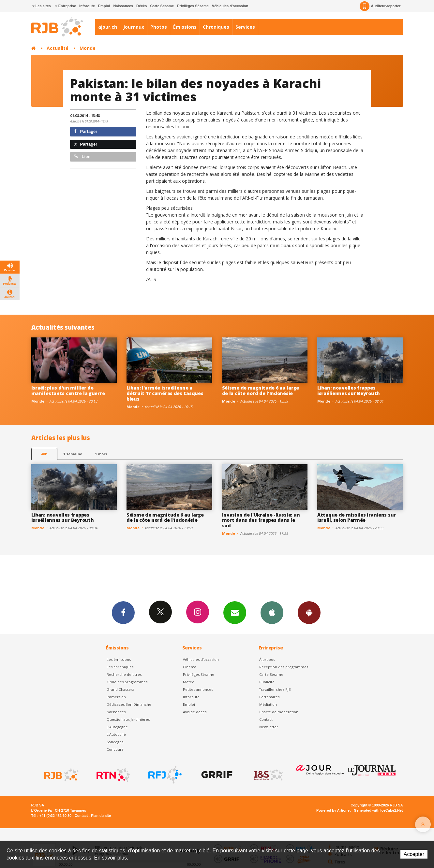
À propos (267, 659)
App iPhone (272, 612)
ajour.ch (108, 27)
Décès (142, 6)
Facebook (123, 612)
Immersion (116, 697)
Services (245, 27)
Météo (189, 682)
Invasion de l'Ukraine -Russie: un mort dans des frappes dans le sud (261, 520)
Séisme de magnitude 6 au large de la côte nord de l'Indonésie (261, 391)
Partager (86, 131)
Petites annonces (198, 689)
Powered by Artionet (333, 810)
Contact (266, 719)
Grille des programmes (127, 682)
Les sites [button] (41, 6)
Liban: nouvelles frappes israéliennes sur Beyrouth (349, 391)
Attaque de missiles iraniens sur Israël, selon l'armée (357, 518)
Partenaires (269, 697)
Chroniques (216, 27)
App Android (309, 612)
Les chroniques (120, 667)
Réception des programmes (284, 667)
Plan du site (101, 816)
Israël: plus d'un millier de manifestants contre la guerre (68, 391)
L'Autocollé (116, 734)
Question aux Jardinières (128, 719)
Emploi (104, 6)
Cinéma (190, 667)
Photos (159, 27)
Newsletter (269, 727)
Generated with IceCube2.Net (378, 810)
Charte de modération (279, 712)
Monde (88, 48)
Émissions (185, 27)
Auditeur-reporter (380, 6)
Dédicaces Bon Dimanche (129, 704)
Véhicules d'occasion (230, 6)
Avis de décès (195, 712)
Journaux (134, 27)
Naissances (123, 6)
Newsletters (235, 612)
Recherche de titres (124, 674)
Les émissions (119, 659)
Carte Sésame (162, 6)
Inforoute (87, 6)
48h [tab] (44, 454)
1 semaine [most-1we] (73, 454)
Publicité (267, 682)
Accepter (414, 854)
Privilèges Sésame (193, 6)
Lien (82, 157)
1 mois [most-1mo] (101, 454)
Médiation (268, 704)
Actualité (58, 48)
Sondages (115, 742)
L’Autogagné (117, 727)
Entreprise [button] (65, 6)
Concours (115, 749)
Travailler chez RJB (275, 689)
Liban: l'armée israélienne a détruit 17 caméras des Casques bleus (165, 393)
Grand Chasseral (121, 689)
